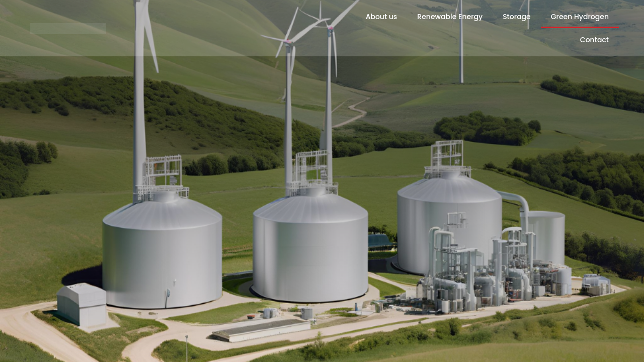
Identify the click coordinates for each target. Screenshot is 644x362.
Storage (517, 17)
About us (382, 17)
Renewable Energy (450, 17)
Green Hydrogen (580, 17)
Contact (594, 40)
